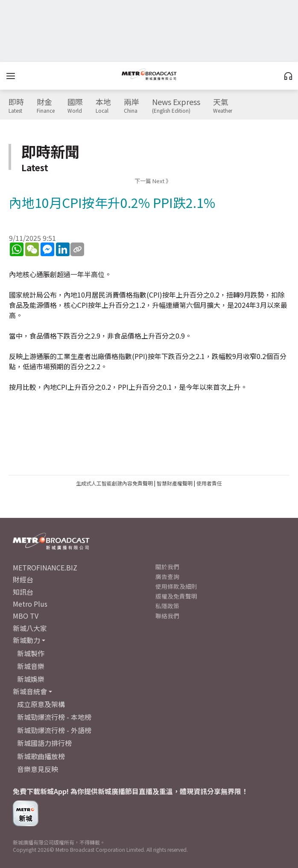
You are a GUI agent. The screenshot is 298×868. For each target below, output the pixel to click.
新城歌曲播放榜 (41, 756)
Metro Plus (30, 604)
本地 (103, 106)
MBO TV (26, 616)
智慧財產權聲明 (175, 483)
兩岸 (131, 106)
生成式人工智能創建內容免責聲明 (114, 483)
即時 (16, 106)
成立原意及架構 (41, 704)
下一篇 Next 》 (153, 181)
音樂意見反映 (38, 769)
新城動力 (26, 640)
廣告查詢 (167, 576)
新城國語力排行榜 (44, 743)
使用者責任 (209, 483)
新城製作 (31, 653)
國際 (75, 106)
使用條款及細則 (176, 586)
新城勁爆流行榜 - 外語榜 (54, 730)
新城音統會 (30, 691)
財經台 (23, 579)
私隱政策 (167, 606)
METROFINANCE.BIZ (45, 567)
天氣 (223, 106)
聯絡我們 (167, 616)
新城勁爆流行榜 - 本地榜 (54, 717)
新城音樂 (31, 666)
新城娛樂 (31, 679)
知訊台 (23, 592)
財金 (46, 106)
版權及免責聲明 (176, 596)
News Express (176, 106)
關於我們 (167, 567)
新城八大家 (30, 628)
